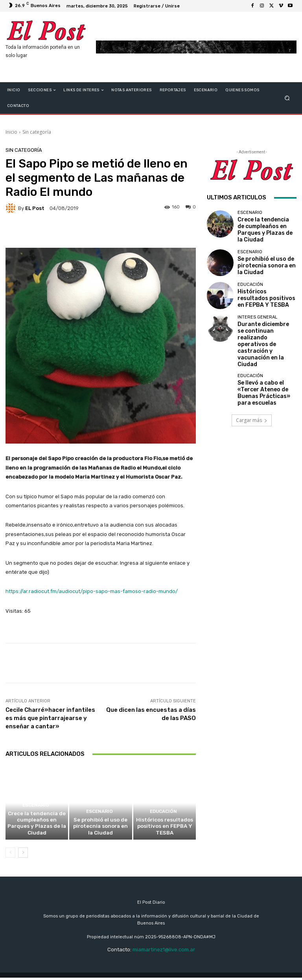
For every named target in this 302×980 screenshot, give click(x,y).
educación (164, 818)
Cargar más (252, 385)
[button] (287, 98)
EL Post (35, 208)
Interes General (257, 311)
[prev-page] (10, 855)
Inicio (11, 132)
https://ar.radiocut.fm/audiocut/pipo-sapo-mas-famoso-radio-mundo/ (92, 591)
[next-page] (23, 855)
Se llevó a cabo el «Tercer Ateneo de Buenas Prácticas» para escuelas (266, 358)
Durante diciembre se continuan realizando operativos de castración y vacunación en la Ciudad (266, 326)
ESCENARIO (36, 818)
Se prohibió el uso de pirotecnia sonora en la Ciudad (100, 830)
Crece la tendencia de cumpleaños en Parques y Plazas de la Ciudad (37, 830)
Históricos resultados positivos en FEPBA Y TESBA (165, 830)
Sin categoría (37, 132)
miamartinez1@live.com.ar (164, 952)
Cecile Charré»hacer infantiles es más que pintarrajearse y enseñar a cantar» (50, 718)
